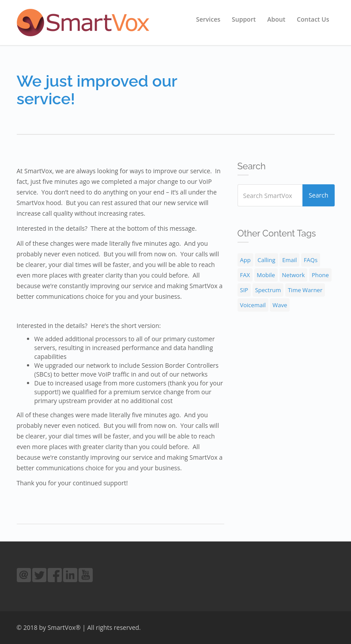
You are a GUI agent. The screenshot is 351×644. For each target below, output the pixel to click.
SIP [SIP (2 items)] (244, 290)
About (276, 19)
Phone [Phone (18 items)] (320, 275)
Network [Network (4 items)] (294, 275)
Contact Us (313, 19)
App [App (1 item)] (245, 260)
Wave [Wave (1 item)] (280, 305)
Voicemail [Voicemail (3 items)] (253, 305)
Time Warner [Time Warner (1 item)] (305, 290)
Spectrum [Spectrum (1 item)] (268, 290)
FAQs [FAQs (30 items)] (311, 260)
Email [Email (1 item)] (289, 260)
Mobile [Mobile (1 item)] (266, 275)
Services (208, 19)
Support (244, 19)
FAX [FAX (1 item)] (245, 275)
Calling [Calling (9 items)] (266, 260)
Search (318, 195)
